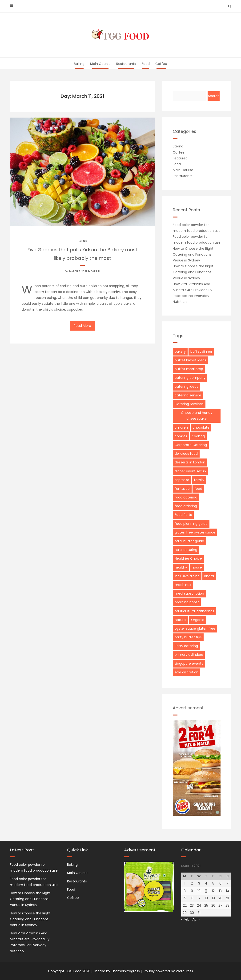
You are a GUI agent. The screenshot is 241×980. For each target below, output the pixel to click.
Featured (180, 158)
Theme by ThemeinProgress (116, 971)
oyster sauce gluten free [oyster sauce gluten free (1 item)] (195, 628)
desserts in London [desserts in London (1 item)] (190, 462)
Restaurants (126, 64)
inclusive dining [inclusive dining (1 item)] (187, 576)
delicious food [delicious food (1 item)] (186, 454)
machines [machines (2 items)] (183, 585)
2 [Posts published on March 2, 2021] (192, 883)
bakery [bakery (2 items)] (180, 352)
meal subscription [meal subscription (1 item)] (189, 593)
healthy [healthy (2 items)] (181, 567)
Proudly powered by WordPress (168, 971)
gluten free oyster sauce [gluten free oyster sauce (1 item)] (195, 532)
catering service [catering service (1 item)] (188, 395)
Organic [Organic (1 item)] (198, 620)
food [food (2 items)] (198, 489)
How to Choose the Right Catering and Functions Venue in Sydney (193, 254)
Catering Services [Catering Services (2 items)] (189, 404)
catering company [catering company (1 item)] (190, 378)
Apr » (196, 919)
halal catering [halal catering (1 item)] (186, 550)
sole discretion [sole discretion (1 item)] (187, 672)
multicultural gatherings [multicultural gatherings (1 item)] (194, 611)
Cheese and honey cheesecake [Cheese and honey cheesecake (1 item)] (197, 416)
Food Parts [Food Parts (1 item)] (183, 515)
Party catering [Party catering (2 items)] (186, 646)
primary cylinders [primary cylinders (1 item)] (189, 655)
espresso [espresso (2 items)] (182, 480)
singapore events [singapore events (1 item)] (189, 664)
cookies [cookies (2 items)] (181, 436)
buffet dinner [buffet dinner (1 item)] (201, 352)
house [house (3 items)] (197, 567)
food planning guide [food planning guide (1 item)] (191, 524)
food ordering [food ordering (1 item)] (186, 506)
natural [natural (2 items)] (181, 620)
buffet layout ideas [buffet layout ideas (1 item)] (190, 360)
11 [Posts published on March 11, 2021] (206, 891)
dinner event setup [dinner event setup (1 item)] (190, 471)
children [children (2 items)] (181, 427)
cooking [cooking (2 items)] (198, 436)
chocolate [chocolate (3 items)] (201, 427)
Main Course (100, 64)
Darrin (95, 271)
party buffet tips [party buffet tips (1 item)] (188, 637)
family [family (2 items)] (199, 480)
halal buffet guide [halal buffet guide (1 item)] (189, 541)
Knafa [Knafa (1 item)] (209, 576)
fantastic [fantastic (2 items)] (182, 489)
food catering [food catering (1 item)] (186, 497)
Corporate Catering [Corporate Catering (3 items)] (191, 445)
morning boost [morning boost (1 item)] (187, 602)
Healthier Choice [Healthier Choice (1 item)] (188, 558)
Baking (79, 64)
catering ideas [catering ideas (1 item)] (186, 387)
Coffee (161, 64)
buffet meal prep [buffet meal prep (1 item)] (189, 369)
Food (146, 64)
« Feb (185, 919)
